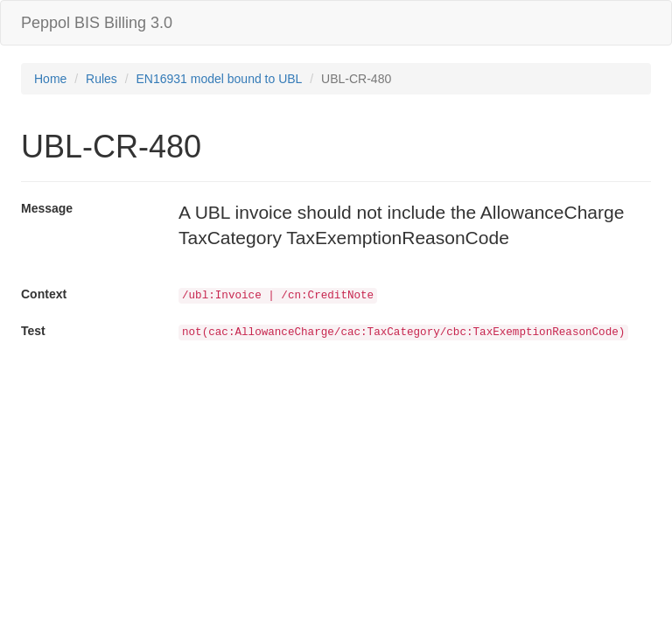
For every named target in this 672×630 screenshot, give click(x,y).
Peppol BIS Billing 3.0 (97, 23)
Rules (101, 79)
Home (50, 79)
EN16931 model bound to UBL (220, 79)
